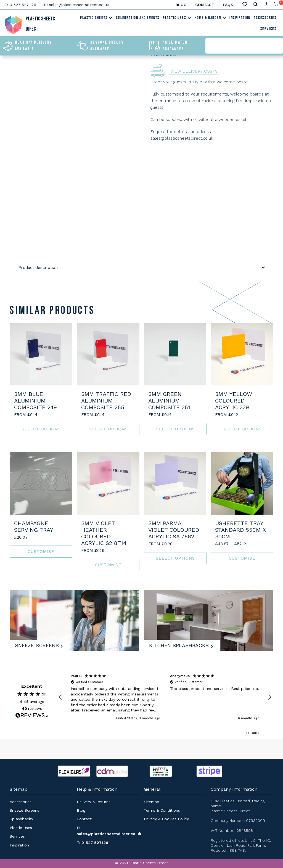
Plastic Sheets (96, 19)
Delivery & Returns (94, 802)
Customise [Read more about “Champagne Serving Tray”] (41, 551)
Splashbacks (21, 819)
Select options (41, 429)
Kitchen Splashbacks (181, 644)
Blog (181, 5)
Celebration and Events (138, 19)
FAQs (228, 5)
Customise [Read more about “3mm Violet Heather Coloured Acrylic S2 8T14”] (108, 565)
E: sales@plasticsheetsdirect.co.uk (109, 831)
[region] (165, 697)
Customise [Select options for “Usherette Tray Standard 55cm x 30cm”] (242, 558)
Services (269, 30)
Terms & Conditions (162, 810)
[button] (60, 697)
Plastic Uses (177, 19)
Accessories (265, 19)
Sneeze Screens (39, 644)
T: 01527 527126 (92, 843)
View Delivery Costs (194, 72)
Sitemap (152, 802)
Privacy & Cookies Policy (166, 819)
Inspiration (240, 19)
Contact (205, 5)
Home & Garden (210, 19)
